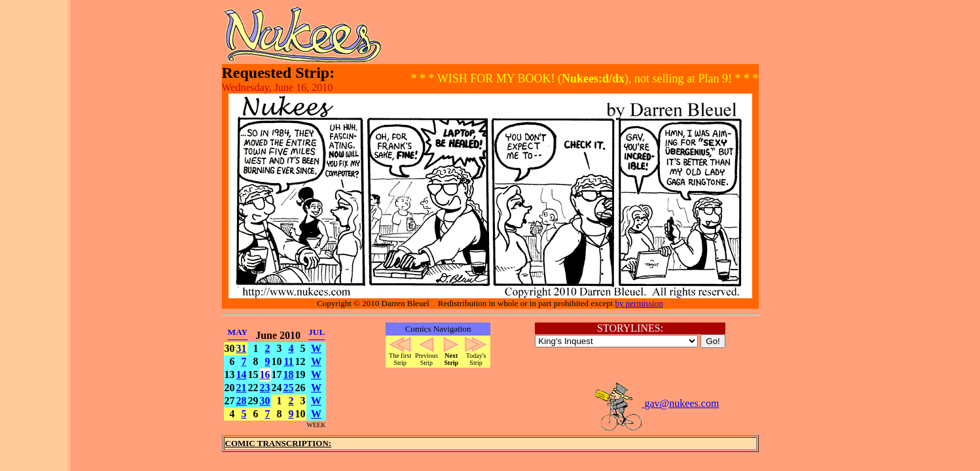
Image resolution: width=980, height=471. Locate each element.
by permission (639, 303)
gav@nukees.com (657, 403)
